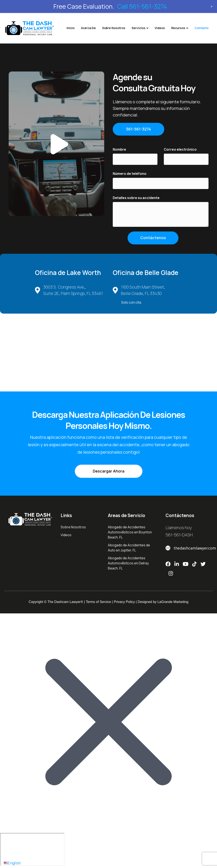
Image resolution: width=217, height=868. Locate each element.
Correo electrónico (180, 149)
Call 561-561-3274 (142, 6)
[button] (56, 144)
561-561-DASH (179, 535)
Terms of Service (98, 602)
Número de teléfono (130, 174)
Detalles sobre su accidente (136, 198)
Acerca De (88, 28)
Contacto (202, 28)
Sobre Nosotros (114, 28)
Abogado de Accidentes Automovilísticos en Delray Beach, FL (128, 563)
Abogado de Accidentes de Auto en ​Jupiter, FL (129, 548)
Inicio (71, 28)
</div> (32, 849)
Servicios (138, 28)
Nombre (119, 149)
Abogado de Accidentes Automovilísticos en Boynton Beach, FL (130, 532)
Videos (160, 28)
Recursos (178, 28)
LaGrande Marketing (173, 602)
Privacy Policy (124, 602)
